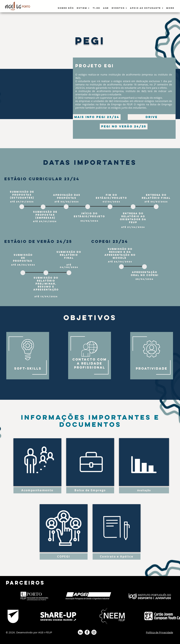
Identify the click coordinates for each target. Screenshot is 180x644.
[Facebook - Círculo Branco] (87, 632)
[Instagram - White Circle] (94, 632)
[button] (83, 6)
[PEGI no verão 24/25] (124, 126)
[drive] (152, 117)
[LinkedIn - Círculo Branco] (80, 632)
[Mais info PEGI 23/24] (97, 117)
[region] (28, 354)
